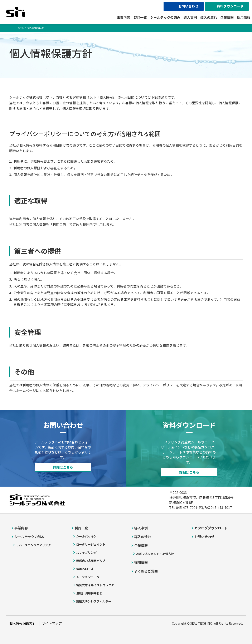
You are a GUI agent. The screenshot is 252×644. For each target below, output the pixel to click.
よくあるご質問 (146, 571)
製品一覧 (140, 17)
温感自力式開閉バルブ (91, 561)
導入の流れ (209, 17)
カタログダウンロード (211, 528)
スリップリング (86, 552)
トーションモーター (89, 577)
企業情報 (227, 17)
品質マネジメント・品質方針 (155, 554)
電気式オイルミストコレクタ (95, 585)
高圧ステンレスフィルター (94, 601)
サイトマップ (52, 623)
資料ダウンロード (230, 6)
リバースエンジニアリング (33, 545)
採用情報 (244, 17)
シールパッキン (86, 536)
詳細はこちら (63, 467)
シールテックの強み (165, 17)
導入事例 (190, 17)
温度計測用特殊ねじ (89, 593)
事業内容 (123, 17)
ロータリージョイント (91, 544)
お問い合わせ (188, 6)
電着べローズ (85, 569)
